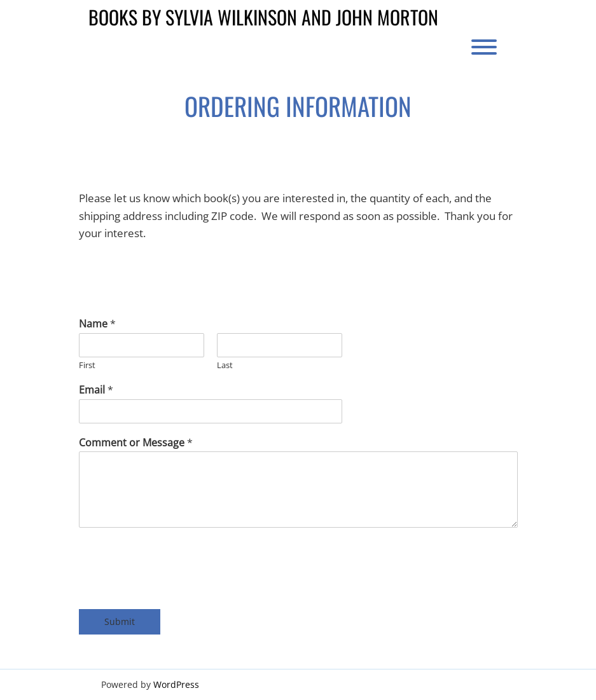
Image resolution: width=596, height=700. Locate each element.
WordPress (176, 684)
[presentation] (176, 565)
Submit (120, 621)
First (87, 365)
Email (96, 390)
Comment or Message (136, 443)
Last (225, 365)
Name (97, 324)
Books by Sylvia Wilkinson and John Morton (263, 17)
